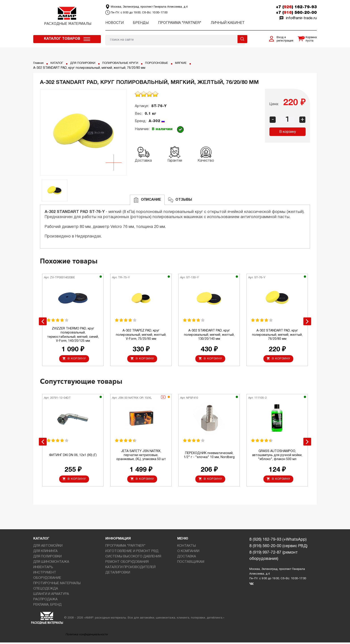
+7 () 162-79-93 (296, 7)
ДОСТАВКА (187, 558)
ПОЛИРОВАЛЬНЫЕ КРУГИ (127, 63)
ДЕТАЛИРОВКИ (118, 574)
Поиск (242, 39)
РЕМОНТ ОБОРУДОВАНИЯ (127, 563)
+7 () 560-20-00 (296, 13)
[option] (83, 132)
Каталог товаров (62, 39)
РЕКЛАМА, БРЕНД (47, 606)
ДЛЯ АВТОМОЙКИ (48, 547)
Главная (39, 63)
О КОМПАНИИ (188, 553)
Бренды (141, 23)
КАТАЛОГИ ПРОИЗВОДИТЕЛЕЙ (130, 569)
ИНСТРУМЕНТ (45, 574)
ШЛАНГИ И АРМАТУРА (51, 596)
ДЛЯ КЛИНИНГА (45, 553)
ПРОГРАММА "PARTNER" (180, 23)
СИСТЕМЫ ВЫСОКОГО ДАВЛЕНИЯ (133, 558)
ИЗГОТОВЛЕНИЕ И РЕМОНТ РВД (132, 553)
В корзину (288, 132)
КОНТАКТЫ (186, 547)
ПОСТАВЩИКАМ (191, 563)
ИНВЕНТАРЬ (43, 569)
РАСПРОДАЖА (45, 601)
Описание (147, 200)
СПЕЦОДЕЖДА (46, 590)
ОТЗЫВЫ (180, 200)
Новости (115, 23)
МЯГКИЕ (191, 63)
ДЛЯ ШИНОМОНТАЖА (51, 563)
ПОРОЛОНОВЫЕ (166, 63)
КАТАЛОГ (59, 63)
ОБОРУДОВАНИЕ (47, 579)
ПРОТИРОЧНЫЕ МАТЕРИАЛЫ (57, 585)
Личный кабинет (228, 23)
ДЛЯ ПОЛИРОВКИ (86, 63)
